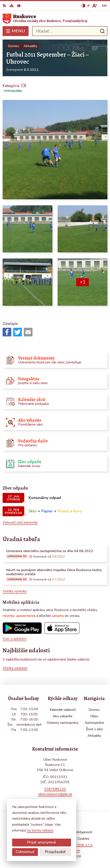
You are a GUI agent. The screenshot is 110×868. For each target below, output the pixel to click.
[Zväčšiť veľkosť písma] (95, 6)
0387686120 (55, 789)
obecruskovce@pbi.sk (55, 794)
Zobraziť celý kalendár (20, 523)
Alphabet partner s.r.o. (75, 845)
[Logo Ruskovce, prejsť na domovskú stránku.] (55, 19)
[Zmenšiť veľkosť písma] (89, 6)
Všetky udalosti (15, 668)
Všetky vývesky (15, 591)
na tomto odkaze (18, 830)
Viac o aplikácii (15, 639)
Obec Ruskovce (68, 851)
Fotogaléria (13, 91)
